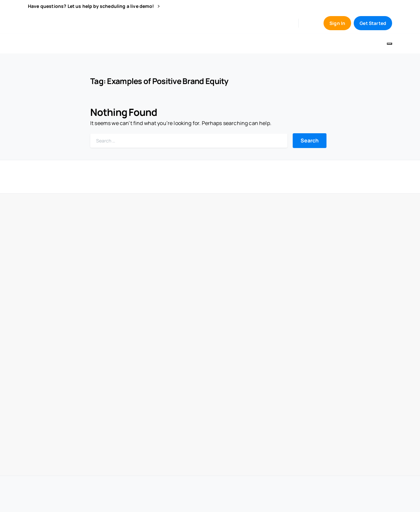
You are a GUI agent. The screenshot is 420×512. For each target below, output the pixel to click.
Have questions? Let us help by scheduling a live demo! (94, 6)
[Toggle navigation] (389, 44)
